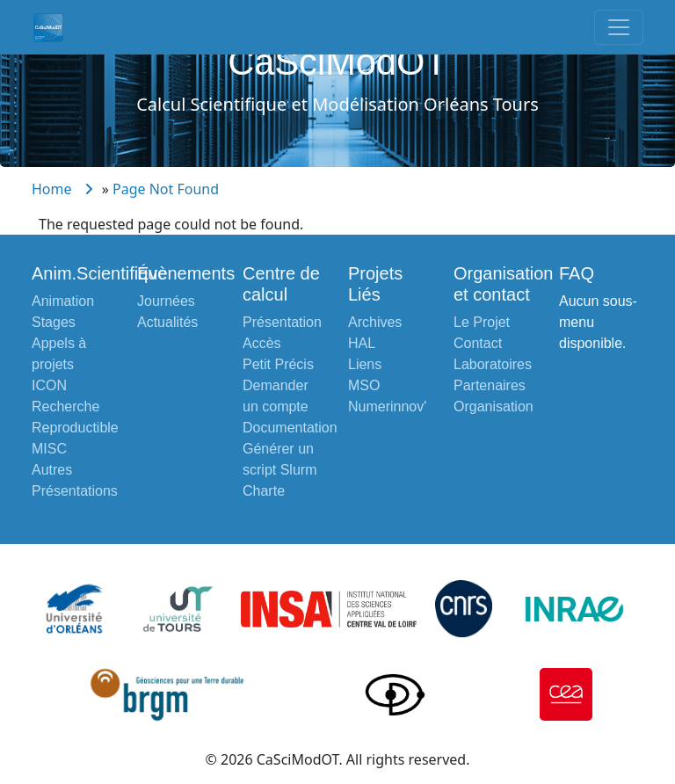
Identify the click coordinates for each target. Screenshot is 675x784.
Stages (54, 322)
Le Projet (482, 322)
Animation (63, 301)
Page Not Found (166, 189)
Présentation (282, 322)
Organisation (494, 407)
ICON (49, 385)
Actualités (167, 322)
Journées (166, 301)
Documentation (290, 428)
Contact (478, 343)
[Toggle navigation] (619, 27)
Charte (264, 491)
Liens (365, 364)
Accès (262, 343)
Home (52, 189)
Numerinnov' (387, 407)
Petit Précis (278, 364)
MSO (364, 385)
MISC (49, 449)
